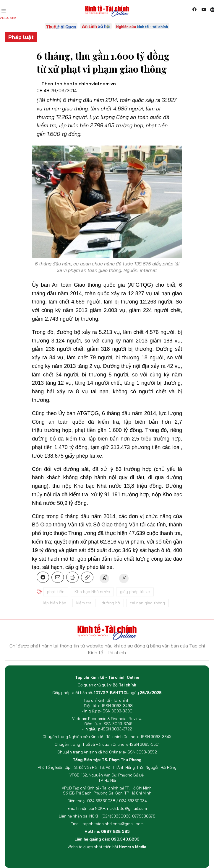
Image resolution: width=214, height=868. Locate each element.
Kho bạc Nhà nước (92, 592)
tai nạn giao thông (147, 603)
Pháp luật (21, 37)
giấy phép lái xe (135, 592)
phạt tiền (56, 592)
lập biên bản (55, 603)
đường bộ (111, 603)
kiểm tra (84, 603)
